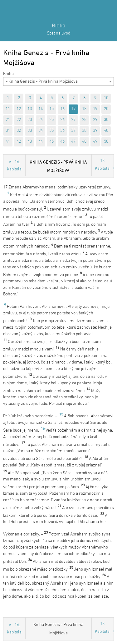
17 (73, 109)
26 (62, 120)
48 (84, 142)
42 (19, 142)
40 (106, 131)
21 (8, 120)
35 (51, 131)
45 (51, 142)
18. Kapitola (102, 165)
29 (95, 120)
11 (8, 109)
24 (41, 120)
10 (106, 98)
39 (95, 131)
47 (73, 142)
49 (95, 142)
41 (8, 142)
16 (62, 109)
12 (19, 109)
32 (19, 131)
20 (106, 109)
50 (106, 142)
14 (41, 109)
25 (51, 120)
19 (95, 109)
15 (51, 109)
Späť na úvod (58, 33)
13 (30, 109)
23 (30, 120)
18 (84, 109)
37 (73, 131)
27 (73, 120)
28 (84, 120)
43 (30, 142)
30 (106, 120)
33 (30, 131)
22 (19, 120)
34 (41, 131)
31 (8, 131)
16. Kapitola (14, 166)
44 (41, 142)
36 (62, 131)
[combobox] (58, 81)
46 (62, 142)
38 (84, 131)
